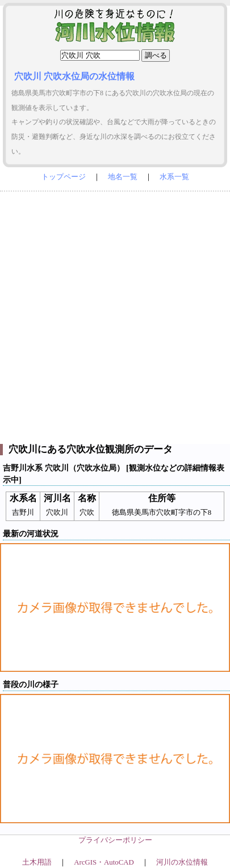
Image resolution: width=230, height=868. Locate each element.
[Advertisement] (115, 315)
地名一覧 (123, 177)
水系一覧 (174, 177)
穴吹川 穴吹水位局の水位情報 (74, 76)
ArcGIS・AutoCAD (104, 862)
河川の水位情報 (182, 862)
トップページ (64, 177)
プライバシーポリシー (115, 840)
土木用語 (37, 862)
